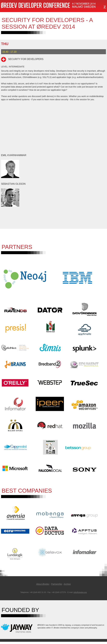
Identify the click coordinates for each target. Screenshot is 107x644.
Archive (67, 586)
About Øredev (43, 586)
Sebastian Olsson (13, 184)
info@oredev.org (80, 595)
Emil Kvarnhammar (14, 155)
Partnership (57, 586)
